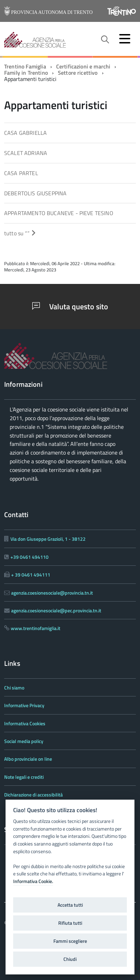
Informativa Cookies (25, 723)
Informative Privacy (24, 705)
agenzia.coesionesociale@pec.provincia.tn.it (56, 610)
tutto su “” (20, 233)
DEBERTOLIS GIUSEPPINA (35, 193)
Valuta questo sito (70, 307)
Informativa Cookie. (33, 881)
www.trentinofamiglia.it (36, 628)
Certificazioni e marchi (83, 66)
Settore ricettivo (78, 73)
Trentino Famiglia (25, 66)
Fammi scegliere (70, 941)
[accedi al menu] (125, 39)
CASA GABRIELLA (25, 133)
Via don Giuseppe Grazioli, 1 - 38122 (48, 539)
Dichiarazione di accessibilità (33, 795)
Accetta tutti (70, 905)
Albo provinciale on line (28, 759)
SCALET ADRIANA (26, 153)
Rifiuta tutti (70, 923)
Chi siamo (14, 688)
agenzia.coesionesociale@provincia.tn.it (52, 593)
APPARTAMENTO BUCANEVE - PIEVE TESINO (59, 213)
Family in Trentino (26, 73)
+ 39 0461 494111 (31, 575)
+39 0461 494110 (29, 557)
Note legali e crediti (24, 777)
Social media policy (24, 741)
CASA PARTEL (21, 173)
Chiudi (70, 959)
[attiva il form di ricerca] (105, 40)
